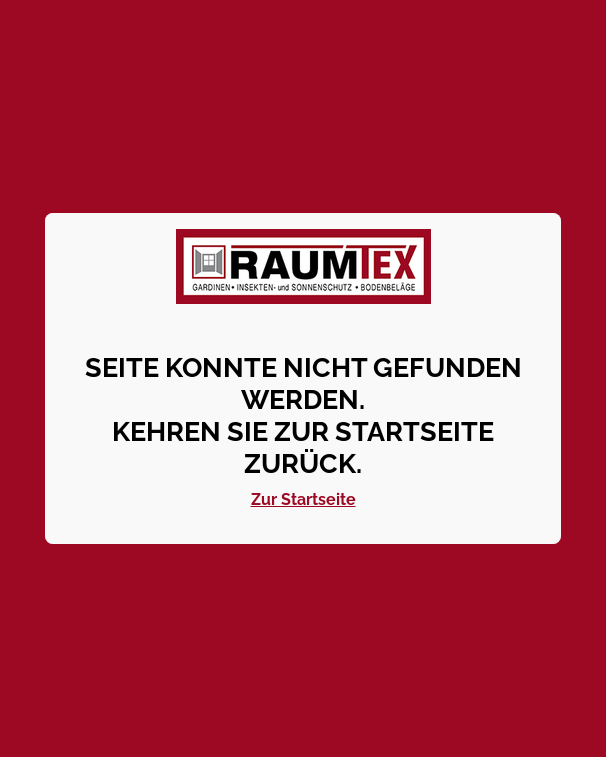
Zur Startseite (303, 499)
